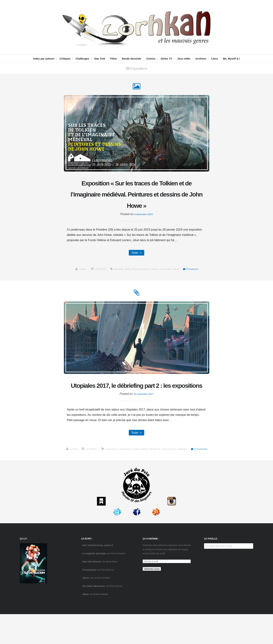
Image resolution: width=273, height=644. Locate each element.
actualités (117, 284)
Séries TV (166, 59)
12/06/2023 (97, 284)
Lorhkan (78, 284)
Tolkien (179, 284)
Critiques (65, 59)
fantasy (156, 284)
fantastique (122, 479)
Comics (151, 59)
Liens (215, 59)
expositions (144, 284)
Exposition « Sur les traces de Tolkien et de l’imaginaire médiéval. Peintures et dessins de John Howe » (136, 202)
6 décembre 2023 (143, 228)
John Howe (168, 284)
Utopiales (186, 479)
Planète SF (156, 479)
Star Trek (100, 59)
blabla (127, 284)
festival (145, 479)
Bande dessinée (132, 59)
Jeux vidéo (184, 59)
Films (114, 59)
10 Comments (204, 479)
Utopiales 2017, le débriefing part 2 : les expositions (137, 408)
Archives (201, 59)
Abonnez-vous (152, 599)
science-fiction (171, 479)
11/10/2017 (87, 479)
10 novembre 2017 (143, 423)
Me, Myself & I (231, 59)
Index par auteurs (44, 59)
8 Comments (195, 284)
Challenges (82, 59)
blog (134, 284)
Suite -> (137, 267)
